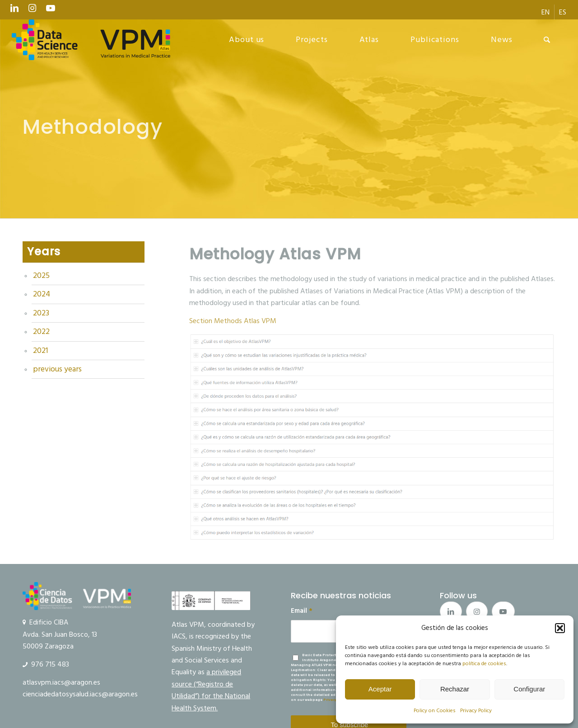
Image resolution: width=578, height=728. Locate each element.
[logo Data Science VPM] (91, 40)
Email (302, 611)
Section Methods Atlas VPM (233, 321)
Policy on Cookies (435, 711)
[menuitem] (546, 12)
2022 (41, 332)
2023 (41, 313)
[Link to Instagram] (33, 10)
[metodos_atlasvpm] (372, 437)
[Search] (547, 40)
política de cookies (484, 664)
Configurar (529, 689)
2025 (41, 276)
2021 (40, 351)
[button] (560, 628)
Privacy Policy (476, 711)
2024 (42, 294)
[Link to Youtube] (51, 10)
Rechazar (455, 689)
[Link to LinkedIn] (14, 10)
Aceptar (380, 689)
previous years (57, 369)
